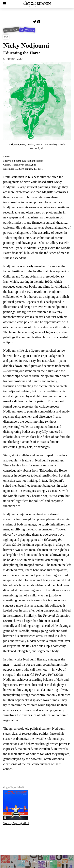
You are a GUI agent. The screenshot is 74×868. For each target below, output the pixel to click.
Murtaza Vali (13, 59)
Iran (6, 37)
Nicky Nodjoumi (26, 46)
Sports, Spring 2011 (16, 807)
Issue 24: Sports (11, 30)
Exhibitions (30, 30)
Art (22, 30)
